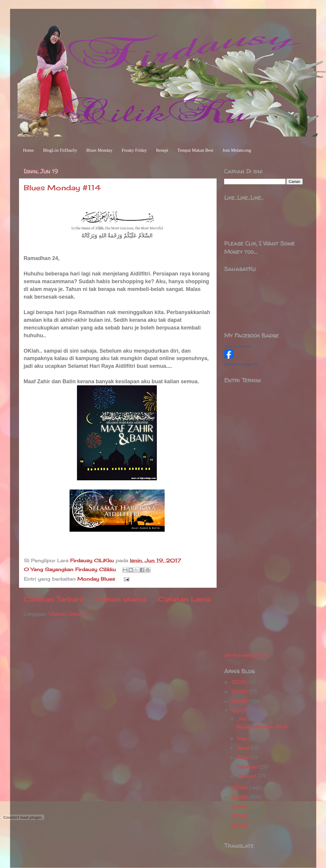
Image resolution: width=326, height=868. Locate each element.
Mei (243, 739)
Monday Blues (96, 579)
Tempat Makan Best (195, 150)
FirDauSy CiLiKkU (237, 346)
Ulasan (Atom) (67, 614)
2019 (240, 692)
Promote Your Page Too (241, 364)
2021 (240, 682)
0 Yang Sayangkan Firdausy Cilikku (70, 569)
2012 (240, 825)
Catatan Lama (184, 599)
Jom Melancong (237, 150)
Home (28, 150)
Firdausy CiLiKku (93, 560)
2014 (240, 807)
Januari (248, 776)
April (244, 748)
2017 (240, 710)
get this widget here (246, 655)
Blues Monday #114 (62, 188)
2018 (240, 701)
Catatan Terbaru (54, 599)
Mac (244, 757)
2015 (240, 797)
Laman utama (121, 599)
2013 (240, 816)
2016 (240, 788)
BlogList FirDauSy (60, 150)
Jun (243, 719)
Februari (249, 767)
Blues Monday (100, 150)
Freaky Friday (134, 150)
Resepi (162, 150)
